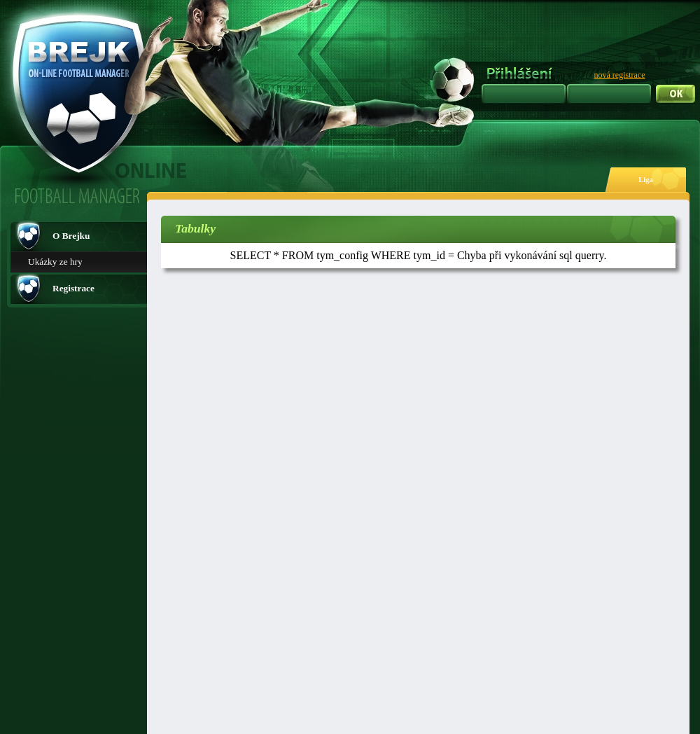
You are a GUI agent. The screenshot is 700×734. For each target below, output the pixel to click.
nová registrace (620, 75)
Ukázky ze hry (55, 262)
